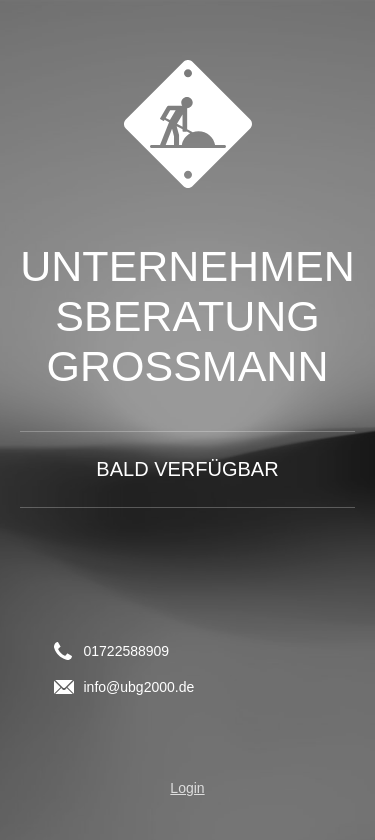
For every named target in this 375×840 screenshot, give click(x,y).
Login (187, 788)
